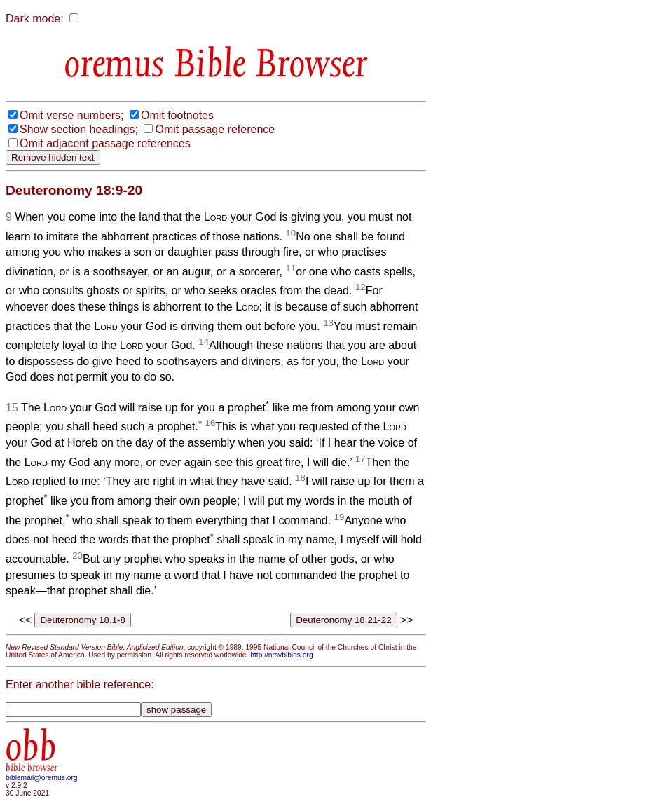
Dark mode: (35, 19)
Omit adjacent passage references (105, 143)
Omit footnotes (177, 115)
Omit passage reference (215, 129)
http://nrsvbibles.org (281, 655)
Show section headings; (79, 129)
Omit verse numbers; (71, 115)
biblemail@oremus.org (42, 778)
